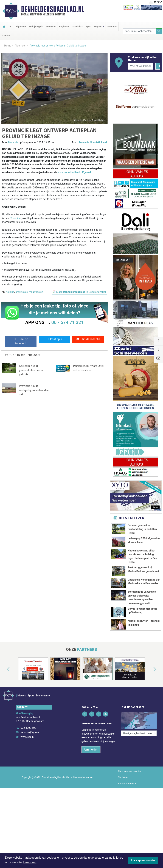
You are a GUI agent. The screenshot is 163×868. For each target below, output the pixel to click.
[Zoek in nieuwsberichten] (139, 31)
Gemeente (51, 27)
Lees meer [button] (30, 862)
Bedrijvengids (36, 27)
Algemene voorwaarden (130, 797)
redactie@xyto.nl (30, 758)
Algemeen (21, 27)
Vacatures (112, 27)
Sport (88, 27)
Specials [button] (77, 27)
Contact (6, 36)
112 (10, 27)
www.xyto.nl (27, 763)
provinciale (22, 292)
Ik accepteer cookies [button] (143, 860)
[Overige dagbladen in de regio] (139, 746)
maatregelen (36, 292)
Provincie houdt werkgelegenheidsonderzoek (34, 390)
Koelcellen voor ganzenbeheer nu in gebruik (31, 370)
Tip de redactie (88, 339)
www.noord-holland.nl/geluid (74, 172)
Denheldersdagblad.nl (53, 9)
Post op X (54, 339)
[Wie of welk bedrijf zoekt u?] (141, 66)
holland (10, 292)
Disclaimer (123, 803)
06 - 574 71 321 (68, 322)
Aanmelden (91, 775)
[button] (4, 699)
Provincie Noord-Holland (93, 143)
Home (8, 46)
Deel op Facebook (21, 341)
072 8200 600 (28, 753)
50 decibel (15, 218)
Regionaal (64, 27)
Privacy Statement (127, 809)
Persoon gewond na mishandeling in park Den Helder (142, 529)
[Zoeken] (159, 31)
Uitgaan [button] (98, 27)
